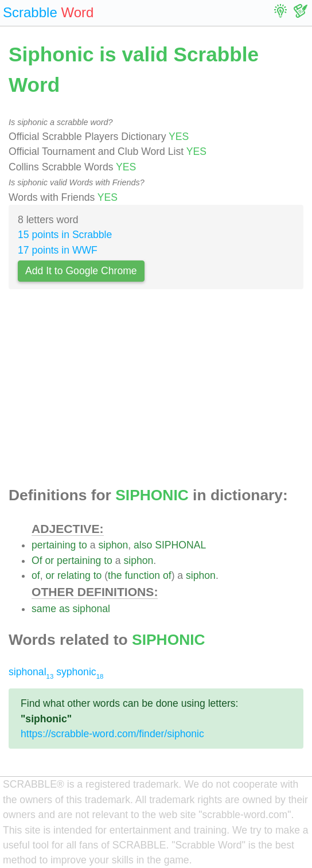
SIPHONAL (180, 545)
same (44, 609)
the (115, 575)
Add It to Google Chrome (81, 271)
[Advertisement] (156, 391)
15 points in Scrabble (65, 235)
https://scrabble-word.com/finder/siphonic (112, 734)
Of (37, 560)
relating (74, 575)
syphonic (80, 672)
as (65, 609)
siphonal (91, 609)
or (49, 560)
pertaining (54, 545)
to (83, 545)
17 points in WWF (58, 250)
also (143, 545)
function (142, 575)
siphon (113, 545)
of (36, 575)
